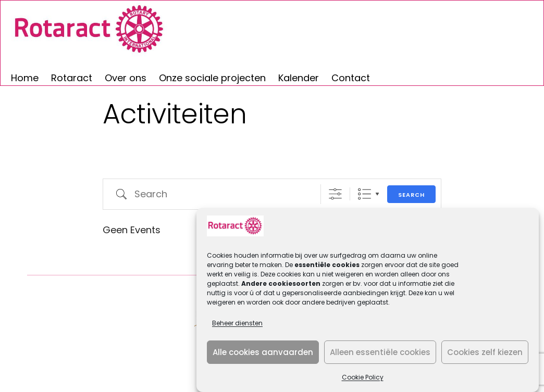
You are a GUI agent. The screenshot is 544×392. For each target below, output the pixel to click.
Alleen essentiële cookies (380, 352)
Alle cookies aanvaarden (263, 352)
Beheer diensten (237, 323)
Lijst (364, 194)
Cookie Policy (363, 377)
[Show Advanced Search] (335, 194)
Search (411, 195)
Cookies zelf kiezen (485, 352)
